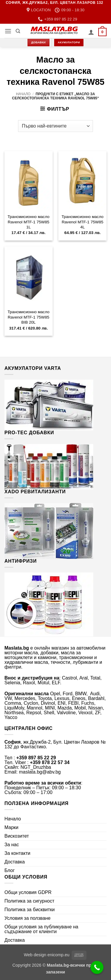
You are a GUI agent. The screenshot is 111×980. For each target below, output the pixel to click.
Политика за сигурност (29, 901)
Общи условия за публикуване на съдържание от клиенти (41, 929)
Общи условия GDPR (28, 892)
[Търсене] (18, 31)
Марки (11, 827)
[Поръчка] (55, 126)
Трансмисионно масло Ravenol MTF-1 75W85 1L (28, 222)
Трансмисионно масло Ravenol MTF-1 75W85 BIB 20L (28, 317)
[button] (8, 31)
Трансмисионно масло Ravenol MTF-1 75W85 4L (83, 222)
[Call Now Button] (97, 968)
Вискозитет (17, 836)
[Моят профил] (91, 32)
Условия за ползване (28, 918)
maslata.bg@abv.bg (40, 772)
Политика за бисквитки (30, 910)
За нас (12, 845)
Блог (10, 870)
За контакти (17, 853)
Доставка (15, 862)
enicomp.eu (58, 955)
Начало (23, 94)
